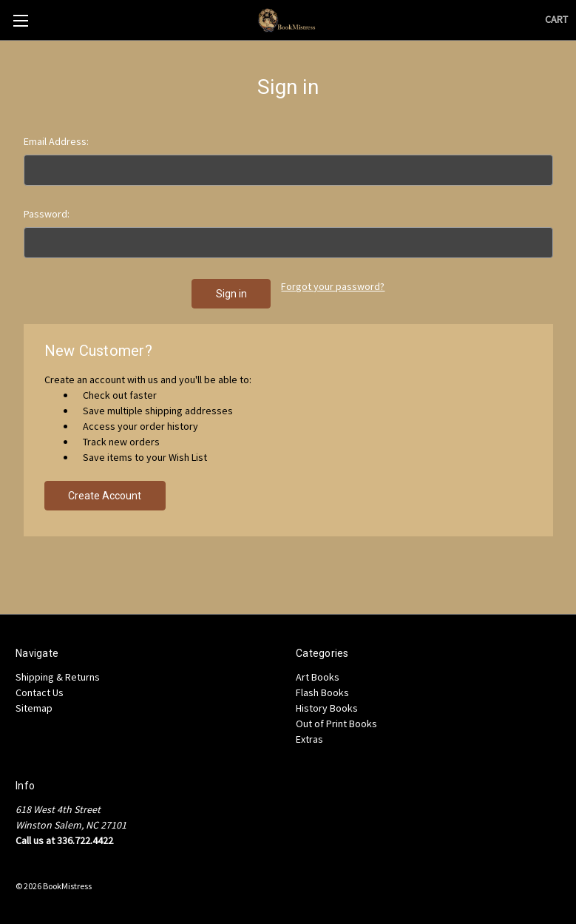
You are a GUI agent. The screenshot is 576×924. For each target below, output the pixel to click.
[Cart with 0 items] (556, 20)
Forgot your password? (333, 286)
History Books (327, 708)
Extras (309, 739)
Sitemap (34, 708)
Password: (47, 214)
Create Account (105, 496)
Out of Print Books (336, 724)
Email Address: (56, 141)
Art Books (318, 677)
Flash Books (322, 692)
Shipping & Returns (58, 677)
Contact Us (40, 692)
